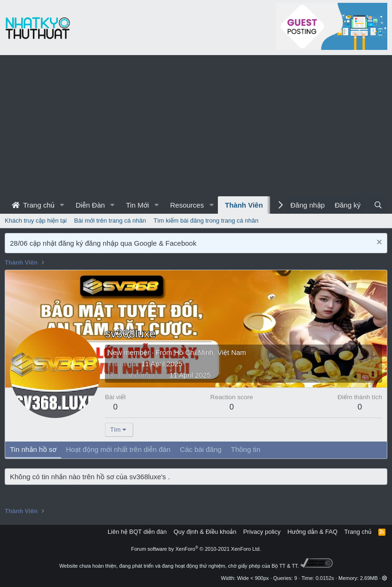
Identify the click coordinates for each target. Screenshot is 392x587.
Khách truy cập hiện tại (36, 221)
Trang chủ (33, 205)
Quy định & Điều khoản (205, 532)
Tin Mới (138, 205)
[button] (62, 205)
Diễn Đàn (90, 205)
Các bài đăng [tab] (200, 449)
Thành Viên (244, 205)
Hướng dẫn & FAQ (312, 532)
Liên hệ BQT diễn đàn (137, 532)
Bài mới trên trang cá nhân (110, 221)
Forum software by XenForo (196, 549)
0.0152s (325, 578)
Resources (187, 205)
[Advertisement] (196, 126)
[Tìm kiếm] (378, 205)
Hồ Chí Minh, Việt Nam (210, 352)
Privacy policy (262, 532)
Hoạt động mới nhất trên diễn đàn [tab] (118, 449)
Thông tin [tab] (246, 449)
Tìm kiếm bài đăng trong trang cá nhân (206, 221)
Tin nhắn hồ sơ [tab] (33, 449)
